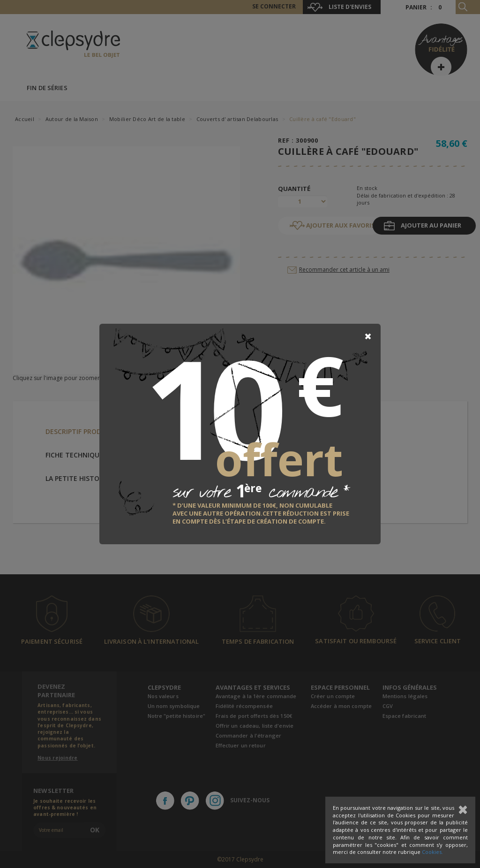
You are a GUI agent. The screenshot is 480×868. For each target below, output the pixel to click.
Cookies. (432, 852)
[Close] (368, 336)
